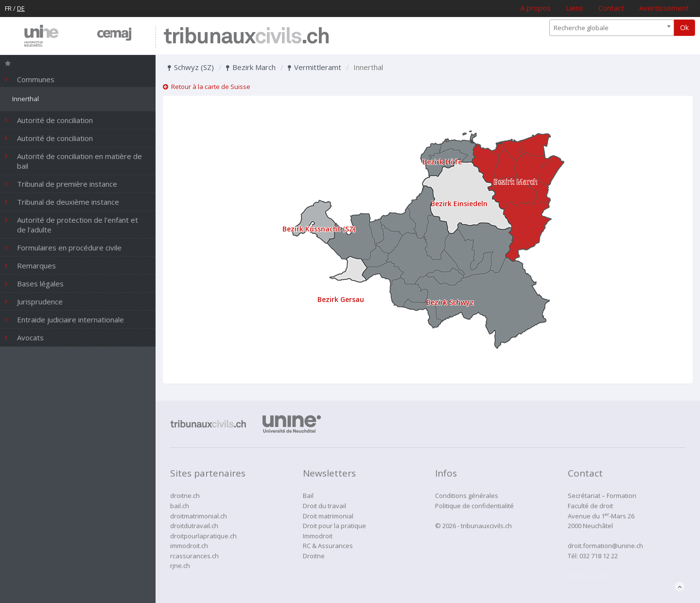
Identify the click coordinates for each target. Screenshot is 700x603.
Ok (684, 27)
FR (8, 8)
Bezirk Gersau (341, 299)
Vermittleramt (315, 67)
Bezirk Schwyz (450, 302)
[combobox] (612, 28)
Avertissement (664, 8)
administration (589, 576)
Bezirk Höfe (442, 162)
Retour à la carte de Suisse (207, 87)
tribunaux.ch (246, 37)
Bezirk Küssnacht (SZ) (319, 229)
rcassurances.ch (194, 556)
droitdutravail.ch (194, 526)
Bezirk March (251, 67)
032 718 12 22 (599, 556)
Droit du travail (324, 506)
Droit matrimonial (328, 516)
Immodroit (318, 536)
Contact (611, 8)
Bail (308, 496)
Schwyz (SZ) (191, 67)
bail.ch (180, 506)
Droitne (314, 556)
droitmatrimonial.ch (199, 516)
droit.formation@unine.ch (605, 546)
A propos (535, 8)
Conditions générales (467, 496)
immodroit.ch (189, 546)
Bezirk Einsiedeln (459, 204)
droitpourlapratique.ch (203, 536)
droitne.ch (185, 496)
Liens (575, 8)
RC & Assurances (328, 546)
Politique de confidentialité (474, 506)
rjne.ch (180, 566)
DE (21, 8)
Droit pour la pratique (334, 526)
